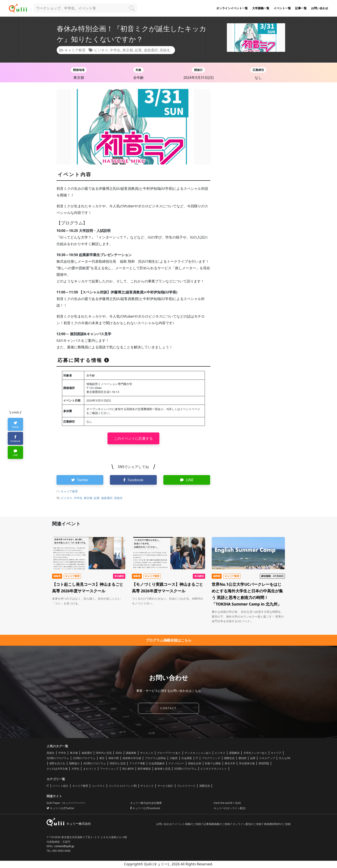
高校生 (165, 50)
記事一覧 (301, 8)
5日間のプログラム (185, 769)
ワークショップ (109, 769)
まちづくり (90, 769)
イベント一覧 (282, 8)
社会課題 (187, 759)
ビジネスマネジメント (214, 769)
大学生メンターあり (255, 753)
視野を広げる (57, 764)
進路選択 (151, 50)
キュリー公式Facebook (145, 809)
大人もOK (285, 759)
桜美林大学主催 (132, 759)
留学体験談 (144, 769)
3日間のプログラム (58, 759)
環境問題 (264, 764)
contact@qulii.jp (64, 847)
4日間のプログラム (95, 764)
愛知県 (242, 759)
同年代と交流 (104, 753)
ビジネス (101, 50)
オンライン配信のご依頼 (247, 825)
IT (197, 759)
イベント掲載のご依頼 (188, 825)
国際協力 (74, 764)
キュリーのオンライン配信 (230, 809)
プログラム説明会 (155, 759)
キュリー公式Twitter (60, 809)
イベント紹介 (60, 786)
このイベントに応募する (133, 438)
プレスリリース (186, 786)
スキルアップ (267, 759)
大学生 (75, 769)
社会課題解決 (157, 764)
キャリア (276, 753)
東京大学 (230, 764)
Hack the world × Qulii (227, 804)
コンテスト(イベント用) (123, 786)
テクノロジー (176, 764)
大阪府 (174, 759)
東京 (102, 759)
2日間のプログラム (84, 759)
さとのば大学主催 (57, 769)
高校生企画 (195, 764)
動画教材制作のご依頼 (277, 825)
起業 (138, 50)
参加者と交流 (162, 769)
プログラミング (211, 759)
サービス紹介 (165, 786)
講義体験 (131, 753)
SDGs (119, 753)
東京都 (128, 50)
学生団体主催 (247, 764)
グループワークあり (169, 753)
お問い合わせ (320, 8)
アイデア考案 (137, 764)
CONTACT (168, 709)
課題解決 (234, 753)
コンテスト (98, 786)
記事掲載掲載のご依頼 (217, 825)
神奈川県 (114, 759)
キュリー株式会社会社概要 (146, 804)
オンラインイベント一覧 (232, 8)
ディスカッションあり (198, 753)
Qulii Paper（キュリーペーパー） (67, 804)
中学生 (115, 50)
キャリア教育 (75, 50)
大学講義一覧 (261, 8)
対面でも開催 (213, 764)
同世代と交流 (118, 764)
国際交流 (229, 759)
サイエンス (147, 753)
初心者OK (128, 769)
